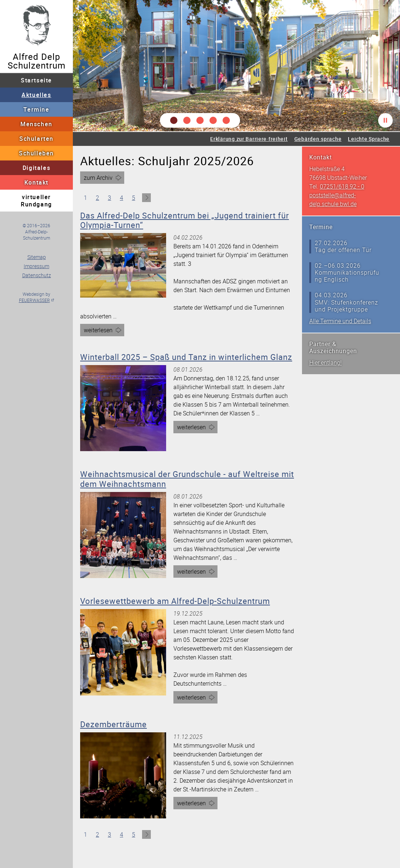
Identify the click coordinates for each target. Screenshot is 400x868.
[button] (174, 120)
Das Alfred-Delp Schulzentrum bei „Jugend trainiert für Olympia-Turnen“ (185, 220)
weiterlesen (101, 331)
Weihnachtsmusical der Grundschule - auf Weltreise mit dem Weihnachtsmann (187, 479)
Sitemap (37, 257)
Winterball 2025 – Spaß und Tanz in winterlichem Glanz (186, 357)
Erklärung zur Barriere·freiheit (249, 139)
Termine (36, 109)
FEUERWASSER (34, 300)
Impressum (36, 266)
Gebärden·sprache (318, 139)
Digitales (36, 168)
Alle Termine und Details (340, 321)
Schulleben (36, 153)
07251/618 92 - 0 (342, 186)
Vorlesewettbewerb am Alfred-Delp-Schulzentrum (175, 601)
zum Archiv (98, 178)
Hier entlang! (326, 363)
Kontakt (36, 182)
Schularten (36, 139)
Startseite (36, 80)
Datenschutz (37, 275)
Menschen (36, 124)
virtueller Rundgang (36, 201)
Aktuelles (36, 95)
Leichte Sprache (369, 139)
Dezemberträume (113, 724)
